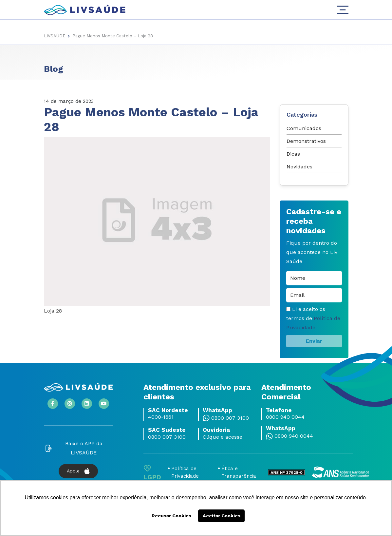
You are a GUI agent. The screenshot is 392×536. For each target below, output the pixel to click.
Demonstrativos (306, 141)
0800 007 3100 (230, 418)
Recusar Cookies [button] (171, 516)
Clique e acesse (223, 437)
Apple (78, 471)
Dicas (293, 154)
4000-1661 (161, 417)
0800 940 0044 (285, 417)
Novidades (299, 167)
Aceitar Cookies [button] (222, 516)
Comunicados (304, 128)
